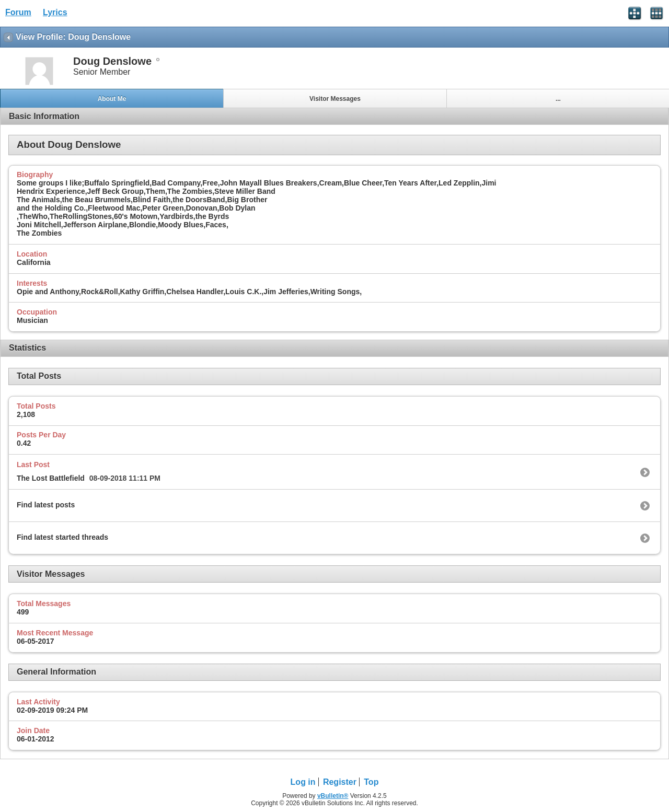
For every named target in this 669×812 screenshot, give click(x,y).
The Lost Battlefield (51, 478)
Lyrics (55, 12)
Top (371, 782)
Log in (303, 782)
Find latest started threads (62, 537)
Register (340, 782)
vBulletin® (333, 796)
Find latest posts (46, 505)
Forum (18, 12)
